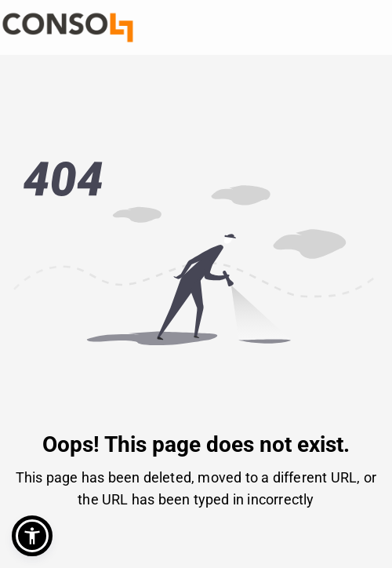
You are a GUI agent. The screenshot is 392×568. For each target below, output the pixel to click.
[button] (32, 536)
